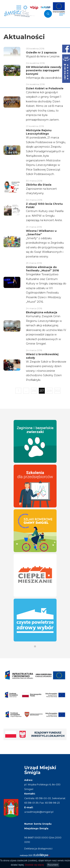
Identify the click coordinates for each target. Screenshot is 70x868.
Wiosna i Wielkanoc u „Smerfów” (41, 232)
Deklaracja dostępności (38, 849)
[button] (35, 646)
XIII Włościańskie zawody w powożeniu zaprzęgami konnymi (45, 70)
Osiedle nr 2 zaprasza (41, 52)
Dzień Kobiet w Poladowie (45, 88)
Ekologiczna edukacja (42, 312)
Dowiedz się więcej (34, 865)
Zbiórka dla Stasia (39, 185)
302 (57, 391)
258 (50, 391)
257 (42, 391)
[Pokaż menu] (62, 14)
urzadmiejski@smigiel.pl (39, 812)
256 (34, 391)
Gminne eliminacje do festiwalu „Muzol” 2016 (42, 269)
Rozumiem (53, 865)
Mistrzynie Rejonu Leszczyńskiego (39, 132)
